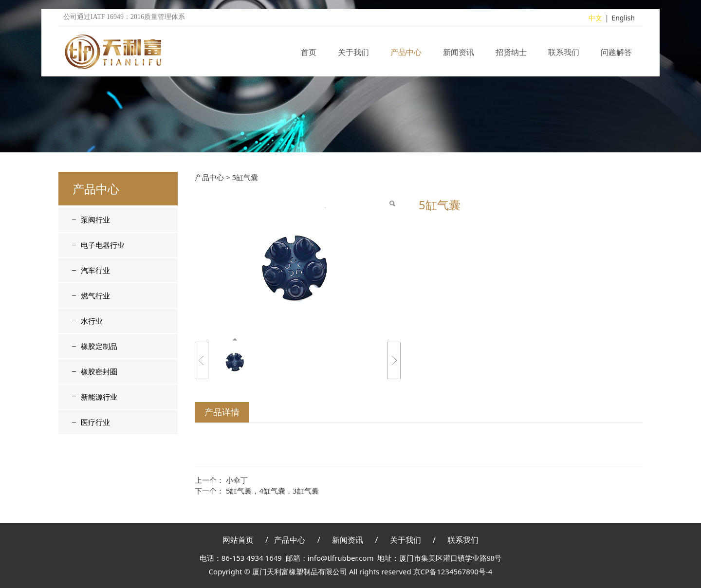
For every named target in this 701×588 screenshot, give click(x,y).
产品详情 (222, 412)
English (623, 21)
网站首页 (238, 540)
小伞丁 (237, 480)
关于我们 (353, 55)
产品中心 (406, 55)
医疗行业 (95, 422)
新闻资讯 (459, 55)
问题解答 (616, 55)
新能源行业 (99, 397)
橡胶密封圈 (99, 371)
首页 (309, 55)
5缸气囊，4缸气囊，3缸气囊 (272, 491)
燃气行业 (95, 295)
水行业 (92, 321)
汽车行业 (95, 270)
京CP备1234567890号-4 (453, 571)
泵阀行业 (95, 220)
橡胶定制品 (99, 346)
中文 (595, 21)
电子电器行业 (103, 245)
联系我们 (564, 55)
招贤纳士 (511, 55)
